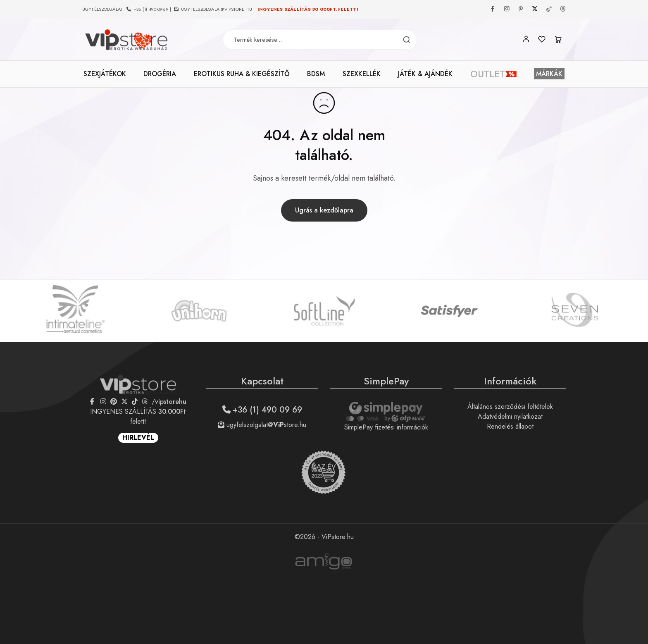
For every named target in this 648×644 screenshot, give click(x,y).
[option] (75, 311)
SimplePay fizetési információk (386, 427)
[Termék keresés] (407, 40)
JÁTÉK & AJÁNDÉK (425, 74)
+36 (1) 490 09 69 (262, 410)
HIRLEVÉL (138, 438)
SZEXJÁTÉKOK (105, 74)
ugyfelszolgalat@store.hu (262, 425)
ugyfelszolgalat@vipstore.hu (217, 9)
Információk (510, 381)
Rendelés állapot (510, 426)
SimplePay (386, 381)
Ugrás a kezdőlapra (324, 210)
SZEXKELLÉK (362, 74)
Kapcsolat (262, 381)
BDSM (316, 74)
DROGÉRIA (160, 74)
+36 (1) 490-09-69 (151, 9)
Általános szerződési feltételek (510, 407)
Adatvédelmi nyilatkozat (510, 416)
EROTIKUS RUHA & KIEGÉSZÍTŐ (242, 74)
